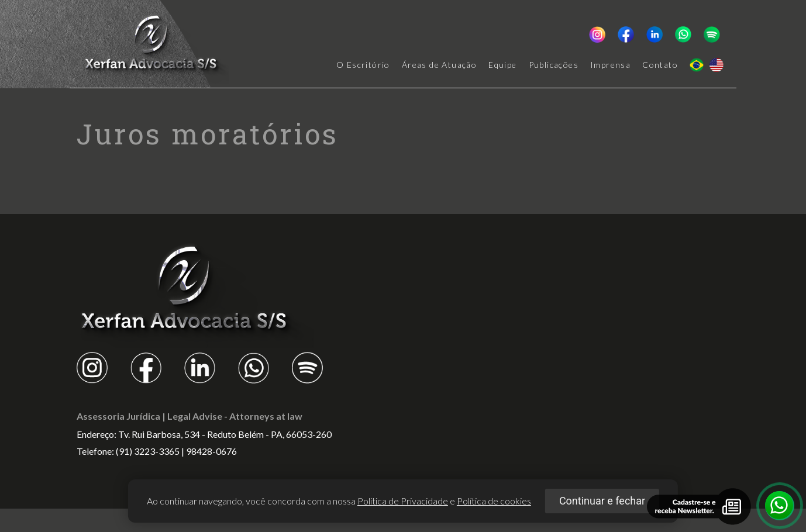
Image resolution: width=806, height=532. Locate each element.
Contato (660, 65)
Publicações (554, 65)
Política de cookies (494, 501)
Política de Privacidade (403, 501)
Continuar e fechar (602, 501)
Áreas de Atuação (439, 65)
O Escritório (363, 65)
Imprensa (610, 65)
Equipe (502, 65)
